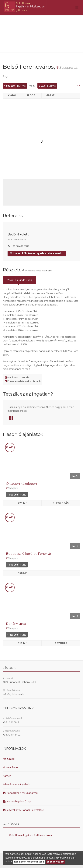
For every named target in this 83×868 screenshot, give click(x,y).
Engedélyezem (55, 862)
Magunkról (9, 759)
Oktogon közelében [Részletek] (21, 484)
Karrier (7, 776)
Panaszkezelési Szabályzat (21, 793)
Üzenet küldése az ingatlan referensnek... (37, 253)
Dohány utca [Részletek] (16, 624)
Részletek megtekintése (29, 862)
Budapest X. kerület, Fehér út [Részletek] (29, 554)
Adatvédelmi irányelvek (16, 784)
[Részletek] (42, 460)
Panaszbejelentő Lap (17, 801)
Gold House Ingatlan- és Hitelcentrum (30, 835)
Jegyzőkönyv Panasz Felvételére (23, 810)
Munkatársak (10, 767)
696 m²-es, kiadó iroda (19, 280)
